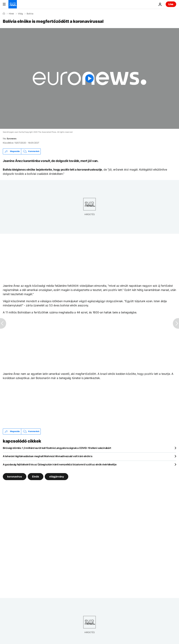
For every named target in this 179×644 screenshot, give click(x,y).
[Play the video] (89, 78)
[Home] (4, 14)
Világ (20, 14)
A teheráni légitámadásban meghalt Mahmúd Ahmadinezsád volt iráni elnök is (48, 456)
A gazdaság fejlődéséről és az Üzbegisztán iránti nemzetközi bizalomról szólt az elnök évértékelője (60, 464)
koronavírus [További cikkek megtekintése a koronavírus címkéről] (15, 476)
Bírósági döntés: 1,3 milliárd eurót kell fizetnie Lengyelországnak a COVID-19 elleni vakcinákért (57, 448)
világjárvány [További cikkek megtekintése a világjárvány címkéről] (57, 476)
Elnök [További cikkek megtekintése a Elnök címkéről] (36, 476)
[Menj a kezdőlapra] (13, 4)
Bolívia (30, 14)
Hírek (11, 14)
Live (171, 4)
